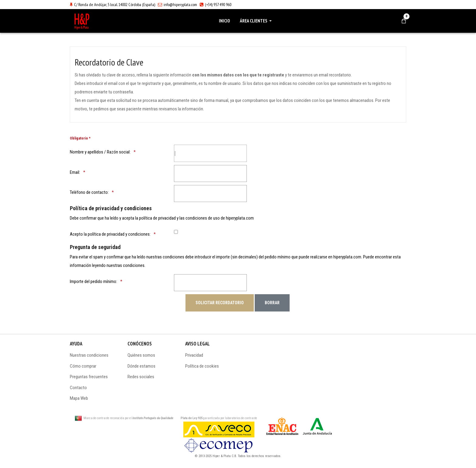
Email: (75, 172)
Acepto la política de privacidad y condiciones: (110, 234)
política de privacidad (157, 218)
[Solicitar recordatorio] (220, 303)
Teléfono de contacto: (89, 192)
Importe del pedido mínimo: (93, 281)
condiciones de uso (203, 218)
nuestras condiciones (126, 265)
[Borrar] (272, 303)
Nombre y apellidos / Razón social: (100, 152)
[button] (257, 21)
